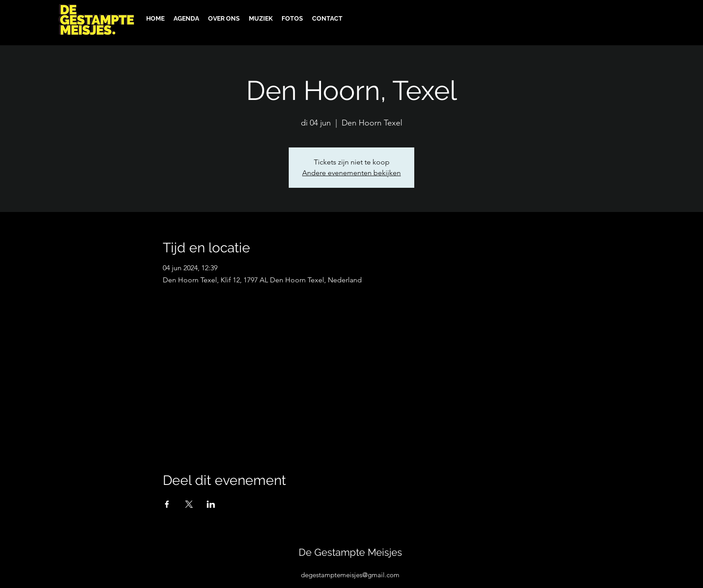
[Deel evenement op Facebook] (167, 504)
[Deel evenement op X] (189, 504)
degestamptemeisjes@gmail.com (350, 575)
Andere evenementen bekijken (351, 173)
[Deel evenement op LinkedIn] (211, 504)
